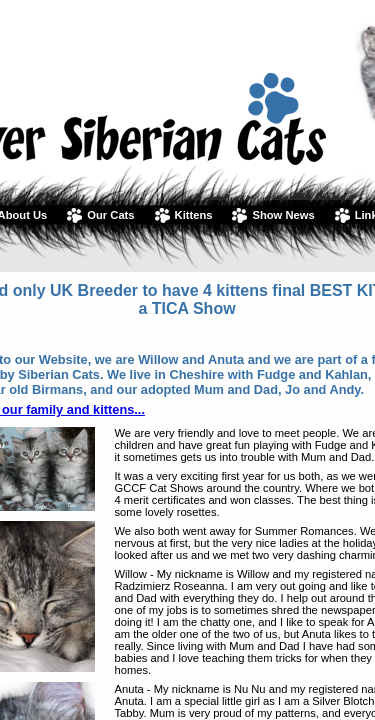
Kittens (194, 215)
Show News (283, 215)
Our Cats (110, 215)
